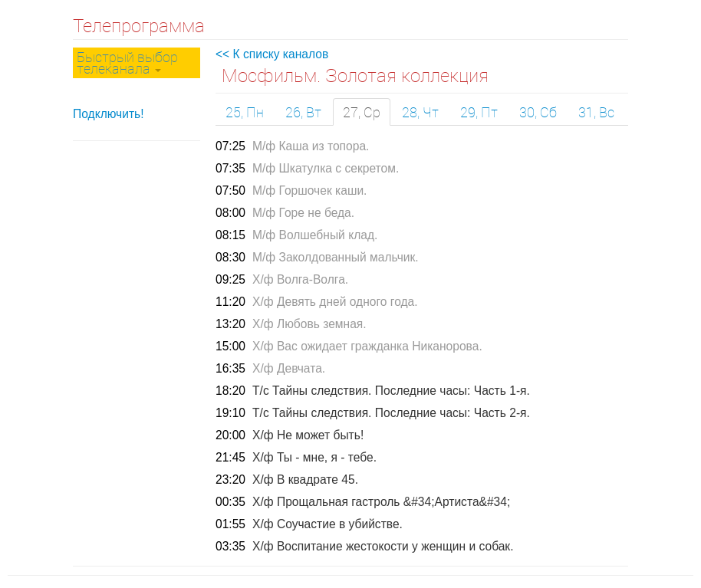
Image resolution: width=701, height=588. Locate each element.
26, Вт (303, 112)
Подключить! (109, 114)
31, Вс (596, 112)
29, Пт (479, 112)
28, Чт (420, 112)
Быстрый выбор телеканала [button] (127, 62)
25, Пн (245, 112)
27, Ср (362, 112)
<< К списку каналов (272, 54)
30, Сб (538, 112)
